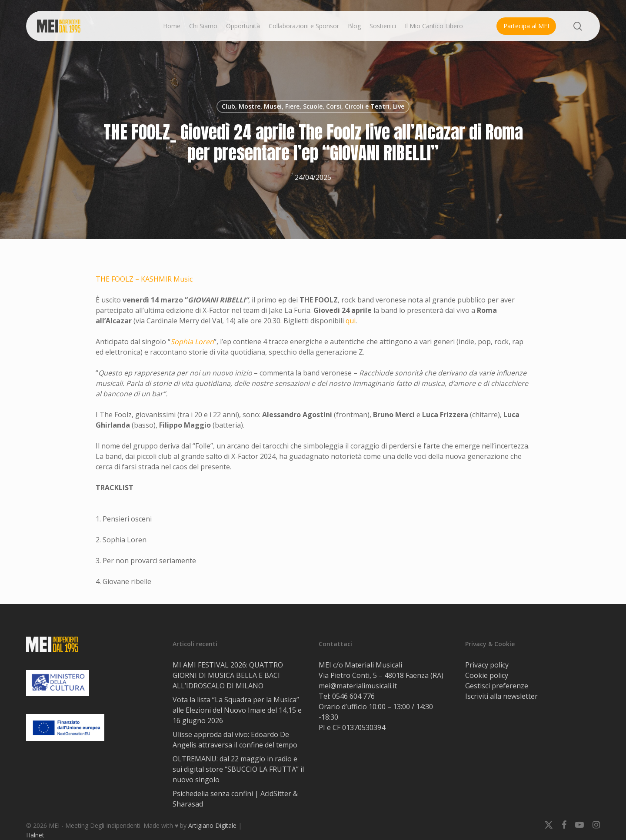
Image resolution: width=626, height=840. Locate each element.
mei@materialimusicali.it (358, 686)
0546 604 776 (353, 696)
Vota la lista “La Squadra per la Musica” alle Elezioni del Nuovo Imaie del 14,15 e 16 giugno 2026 (237, 710)
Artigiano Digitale (212, 825)
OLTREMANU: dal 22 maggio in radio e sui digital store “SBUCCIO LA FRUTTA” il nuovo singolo (238, 769)
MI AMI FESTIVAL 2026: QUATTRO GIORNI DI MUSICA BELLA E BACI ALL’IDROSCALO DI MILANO (228, 675)
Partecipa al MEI (526, 26)
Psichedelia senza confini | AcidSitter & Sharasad (235, 799)
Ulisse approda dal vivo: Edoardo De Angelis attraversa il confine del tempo (235, 740)
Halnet (35, 835)
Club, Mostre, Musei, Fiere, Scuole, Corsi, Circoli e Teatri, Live (313, 106)
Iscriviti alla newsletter (501, 696)
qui (351, 321)
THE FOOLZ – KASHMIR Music (144, 279)
